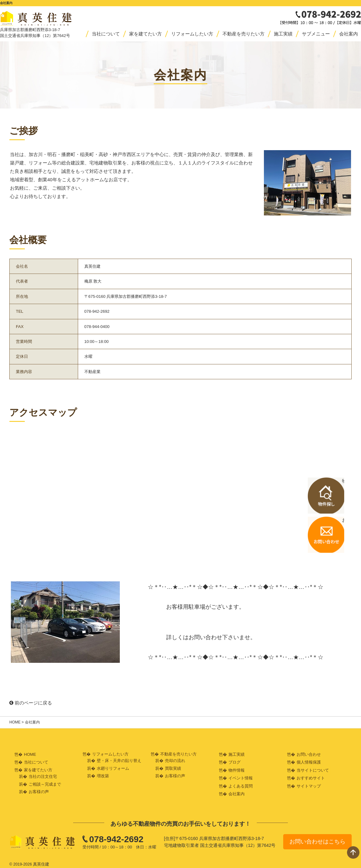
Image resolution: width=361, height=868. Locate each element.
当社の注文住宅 (43, 776)
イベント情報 (241, 776)
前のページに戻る (31, 703)
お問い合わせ (309, 754)
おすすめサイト (311, 776)
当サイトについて (313, 769)
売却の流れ (175, 761)
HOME (15, 722)
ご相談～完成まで (45, 783)
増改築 (103, 776)
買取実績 (173, 768)
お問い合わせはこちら (317, 839)
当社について (106, 34)
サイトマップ (309, 784)
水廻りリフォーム (113, 768)
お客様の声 (39, 791)
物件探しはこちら (336, 496)
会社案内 (349, 34)
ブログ (234, 762)
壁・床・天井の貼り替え (119, 761)
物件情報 (237, 769)
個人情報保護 (309, 762)
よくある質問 (241, 784)
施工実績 (283, 34)
